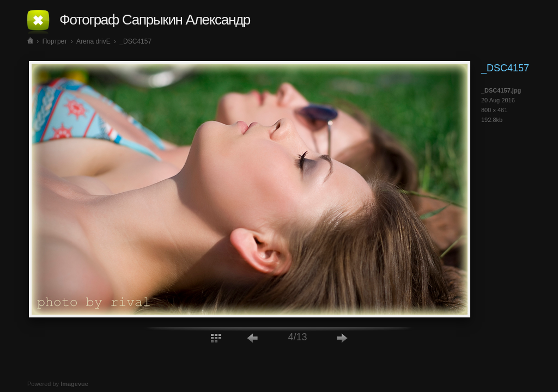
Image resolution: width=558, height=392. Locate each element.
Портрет (55, 41)
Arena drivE (93, 41)
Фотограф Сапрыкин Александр (155, 20)
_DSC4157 (135, 41)
